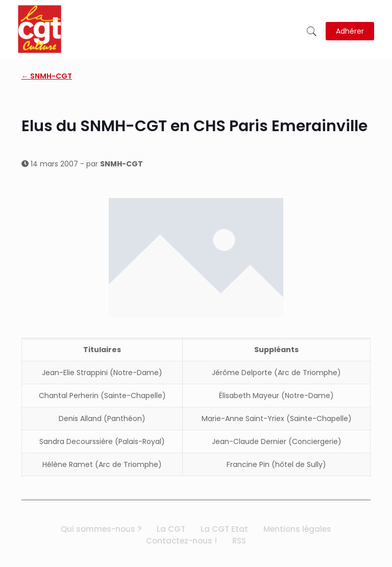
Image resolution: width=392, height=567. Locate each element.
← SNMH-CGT (47, 76)
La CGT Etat (224, 529)
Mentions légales (297, 529)
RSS (239, 541)
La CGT (171, 529)
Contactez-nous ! (181, 541)
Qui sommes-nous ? (101, 529)
